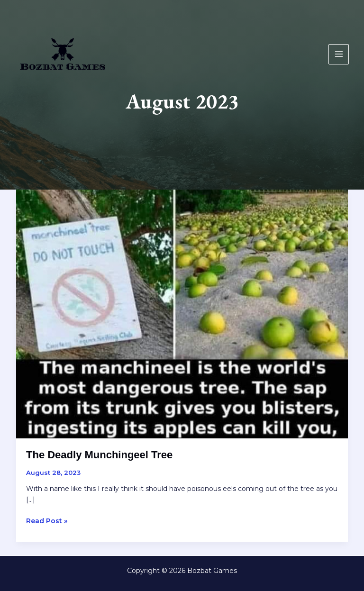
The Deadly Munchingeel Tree (99, 455)
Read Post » (47, 521)
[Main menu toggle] (339, 54)
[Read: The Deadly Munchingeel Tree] (182, 313)
